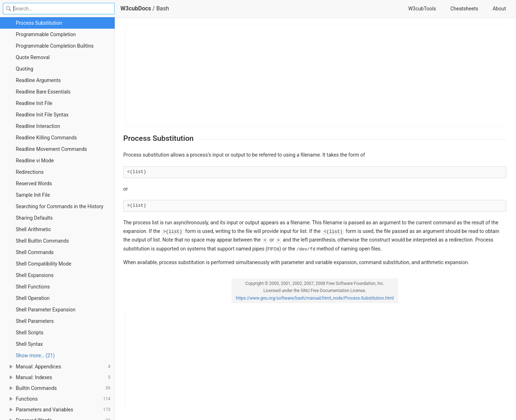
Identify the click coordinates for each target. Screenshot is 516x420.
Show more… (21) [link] (35, 355)
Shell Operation (33, 298)
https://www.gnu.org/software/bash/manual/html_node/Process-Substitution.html (315, 298)
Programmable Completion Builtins (55, 46)
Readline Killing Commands (46, 138)
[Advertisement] (315, 76)
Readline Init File (34, 103)
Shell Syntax (29, 344)
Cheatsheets (464, 9)
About (499, 9)
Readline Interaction (38, 126)
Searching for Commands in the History (59, 206)
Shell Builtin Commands (42, 241)
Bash (163, 8)
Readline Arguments (38, 80)
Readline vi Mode (35, 161)
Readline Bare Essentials (43, 92)
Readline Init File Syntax (42, 115)
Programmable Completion (46, 34)
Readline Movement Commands (51, 149)
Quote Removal (33, 57)
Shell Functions (33, 287)
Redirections (30, 172)
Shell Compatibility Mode (44, 264)
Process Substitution (39, 23)
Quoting (25, 69)
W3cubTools (422, 9)
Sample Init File (33, 195)
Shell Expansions (35, 275)
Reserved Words (34, 183)
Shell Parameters (35, 321)
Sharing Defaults (34, 218)
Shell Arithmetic (33, 229)
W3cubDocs (136, 8)
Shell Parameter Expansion (46, 310)
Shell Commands (35, 252)
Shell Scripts (30, 333)
